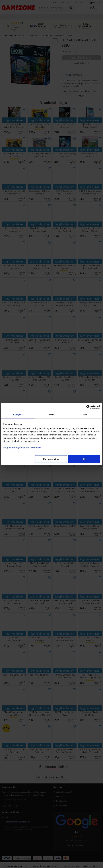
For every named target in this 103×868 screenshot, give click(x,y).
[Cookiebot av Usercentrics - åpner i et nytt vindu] (88, 407)
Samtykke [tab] (18, 415)
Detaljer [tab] (51, 415)
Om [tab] (85, 415)
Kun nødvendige (51, 459)
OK (84, 459)
